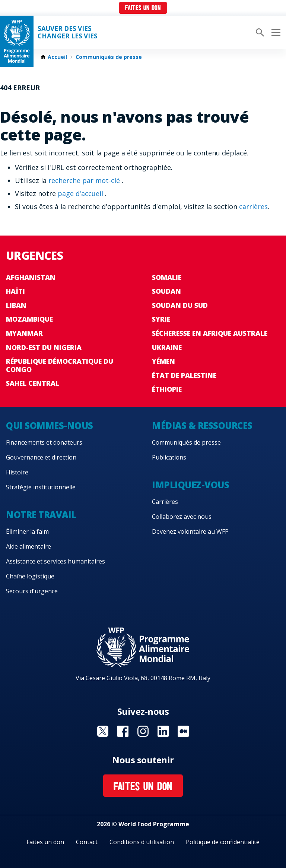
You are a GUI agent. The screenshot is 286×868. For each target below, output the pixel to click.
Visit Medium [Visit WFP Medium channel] (183, 731)
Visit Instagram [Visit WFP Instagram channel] (143, 731)
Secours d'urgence (32, 591)
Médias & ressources (202, 425)
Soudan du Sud (180, 305)
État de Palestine (184, 375)
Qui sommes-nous (50, 425)
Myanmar (24, 333)
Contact (87, 842)
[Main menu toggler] (275, 32)
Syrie (161, 319)
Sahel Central (33, 383)
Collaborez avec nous (182, 517)
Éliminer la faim (27, 531)
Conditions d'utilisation (142, 842)
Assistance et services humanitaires (55, 561)
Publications (169, 457)
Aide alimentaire (28, 546)
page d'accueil (81, 193)
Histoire (17, 472)
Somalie (167, 277)
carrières (253, 206)
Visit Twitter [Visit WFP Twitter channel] (103, 731)
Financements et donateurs (44, 442)
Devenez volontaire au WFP (190, 531)
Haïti (15, 291)
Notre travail (41, 515)
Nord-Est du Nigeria (44, 347)
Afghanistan (31, 277)
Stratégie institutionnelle (41, 487)
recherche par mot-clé (85, 180)
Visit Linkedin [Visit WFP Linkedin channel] (163, 731)
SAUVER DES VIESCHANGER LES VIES (68, 32)
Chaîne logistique (30, 576)
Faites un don (143, 8)
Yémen (163, 361)
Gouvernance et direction (41, 457)
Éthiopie (167, 389)
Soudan (166, 291)
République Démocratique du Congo (60, 365)
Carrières (165, 502)
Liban (16, 305)
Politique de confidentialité (223, 842)
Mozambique (29, 319)
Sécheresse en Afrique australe (210, 333)
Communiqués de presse (109, 57)
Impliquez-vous (190, 485)
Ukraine (167, 347)
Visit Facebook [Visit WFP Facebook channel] (123, 731)
